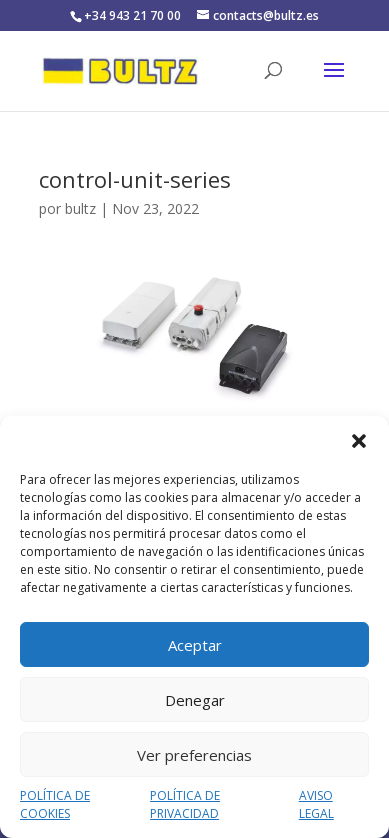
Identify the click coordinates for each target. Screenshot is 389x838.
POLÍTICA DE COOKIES (55, 804)
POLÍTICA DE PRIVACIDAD (185, 804)
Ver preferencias (194, 755)
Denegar (195, 700)
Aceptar (195, 645)
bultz (80, 208)
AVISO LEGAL (316, 804)
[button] (359, 441)
